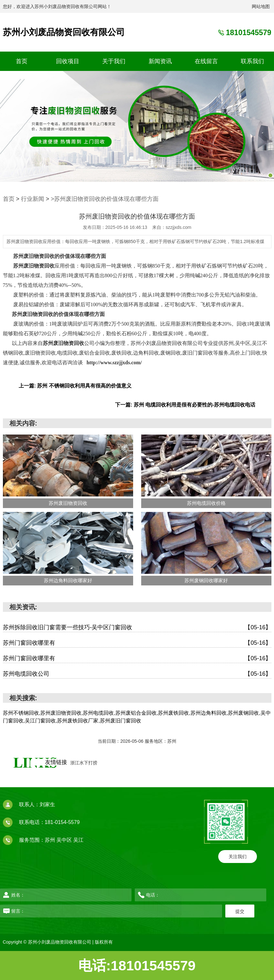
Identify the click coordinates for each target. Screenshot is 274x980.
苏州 (51, 840)
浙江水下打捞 (84, 763)
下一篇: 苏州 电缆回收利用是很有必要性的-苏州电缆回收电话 (185, 405)
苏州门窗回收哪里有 (137, 643)
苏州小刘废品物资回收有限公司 (64, 32)
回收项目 (68, 61)
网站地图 (261, 6)
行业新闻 (33, 199)
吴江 (78, 840)
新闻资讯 (160, 61)
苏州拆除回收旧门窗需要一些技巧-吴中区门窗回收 (137, 627)
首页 (22, 61)
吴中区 (65, 840)
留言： (81, 911)
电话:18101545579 (137, 965)
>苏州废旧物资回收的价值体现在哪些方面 (105, 199)
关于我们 (114, 61)
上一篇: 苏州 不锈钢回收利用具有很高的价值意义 (75, 386)
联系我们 (252, 61)
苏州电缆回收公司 (137, 674)
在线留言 (206, 61)
